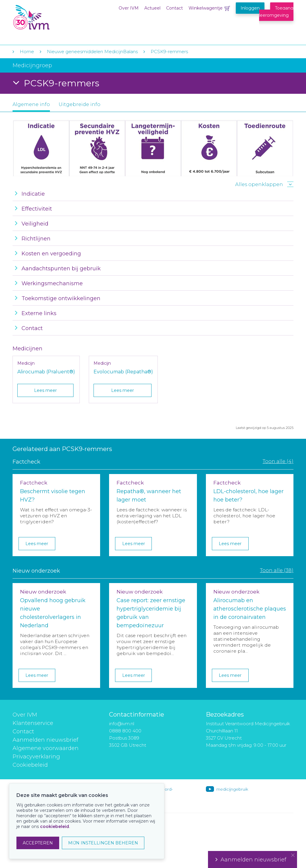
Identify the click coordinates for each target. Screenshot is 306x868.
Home (27, 52)
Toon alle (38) (277, 570)
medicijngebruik (232, 789)
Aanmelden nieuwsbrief (45, 740)
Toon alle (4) (278, 461)
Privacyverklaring (36, 757)
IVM (49, 17)
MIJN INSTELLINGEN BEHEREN (103, 843)
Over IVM (129, 8)
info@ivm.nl (122, 724)
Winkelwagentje (206, 8)
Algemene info (31, 104)
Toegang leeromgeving (276, 12)
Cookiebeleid (30, 765)
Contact (175, 8)
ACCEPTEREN (38, 843)
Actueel (152, 8)
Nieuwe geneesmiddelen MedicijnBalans (92, 52)
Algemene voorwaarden (46, 748)
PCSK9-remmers (169, 52)
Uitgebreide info (79, 104)
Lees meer (45, 390)
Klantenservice (33, 723)
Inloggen (250, 8)
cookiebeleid (55, 826)
